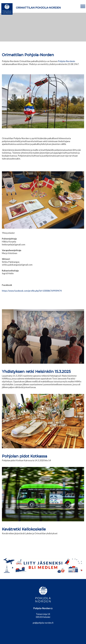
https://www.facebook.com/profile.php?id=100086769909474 (32, 291)
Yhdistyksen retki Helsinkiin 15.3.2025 (36, 372)
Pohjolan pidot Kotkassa (25, 456)
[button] (83, 6)
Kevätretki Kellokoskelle (24, 529)
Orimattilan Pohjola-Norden (38, 8)
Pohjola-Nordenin (67, 61)
